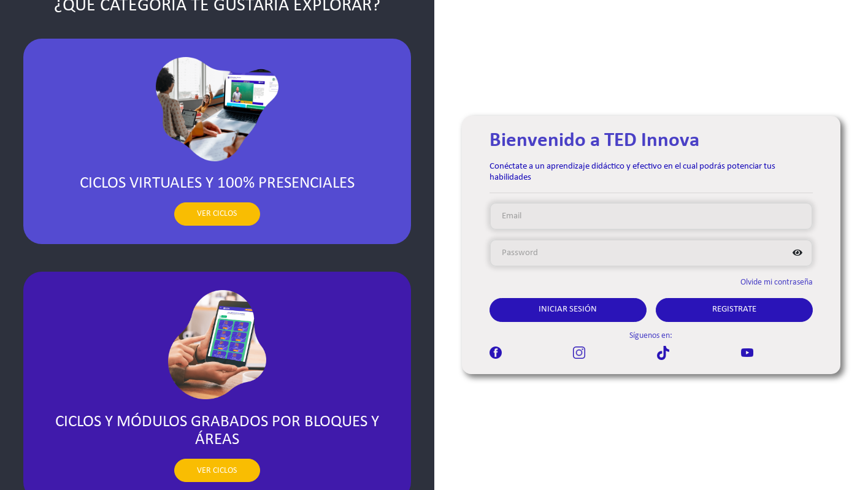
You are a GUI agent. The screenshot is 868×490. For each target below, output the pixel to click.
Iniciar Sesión (568, 309)
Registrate (734, 309)
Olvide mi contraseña (777, 282)
